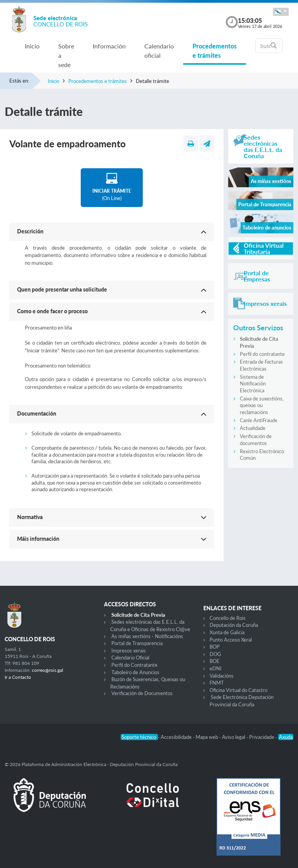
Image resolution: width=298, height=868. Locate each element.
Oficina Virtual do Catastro (238, 690)
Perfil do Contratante (134, 665)
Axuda (286, 737)
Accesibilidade (177, 737)
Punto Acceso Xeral (231, 640)
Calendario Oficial (130, 657)
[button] (281, 12)
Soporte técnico (139, 737)
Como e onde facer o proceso (52, 311)
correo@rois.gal (48, 670)
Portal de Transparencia (137, 643)
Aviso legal (234, 737)
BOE (215, 661)
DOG (215, 654)
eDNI (216, 668)
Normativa (30, 517)
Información (109, 46)
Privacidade (262, 737)
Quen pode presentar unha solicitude (62, 289)
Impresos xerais (129, 651)
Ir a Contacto (18, 677)
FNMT (217, 683)
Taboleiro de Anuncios (135, 672)
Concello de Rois (228, 618)
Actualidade (253, 428)
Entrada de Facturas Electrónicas (261, 365)
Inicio (32, 46)
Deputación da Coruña (234, 625)
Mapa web (207, 737)
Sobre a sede (66, 55)
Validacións (222, 676)
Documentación (37, 413)
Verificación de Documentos (142, 693)
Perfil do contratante (262, 354)
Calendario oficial (159, 51)
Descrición (30, 231)
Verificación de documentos (256, 440)
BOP (215, 647)
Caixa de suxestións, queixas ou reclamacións (262, 405)
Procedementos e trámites (215, 51)
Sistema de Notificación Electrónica (253, 384)
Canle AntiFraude (259, 420)
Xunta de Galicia (227, 632)
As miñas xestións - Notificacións (147, 636)
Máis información (38, 539)
